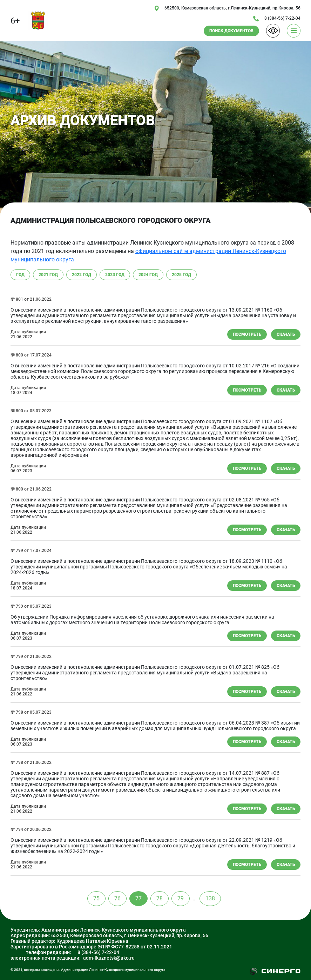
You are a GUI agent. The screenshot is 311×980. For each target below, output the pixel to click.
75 (96, 898)
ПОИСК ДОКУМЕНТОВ (231, 31)
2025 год (181, 275)
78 (160, 898)
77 (138, 898)
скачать (286, 334)
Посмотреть (247, 334)
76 (117, 898)
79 (181, 898)
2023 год (115, 275)
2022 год (82, 275)
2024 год (148, 275)
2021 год (48, 275)
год (20, 275)
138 (210, 898)
